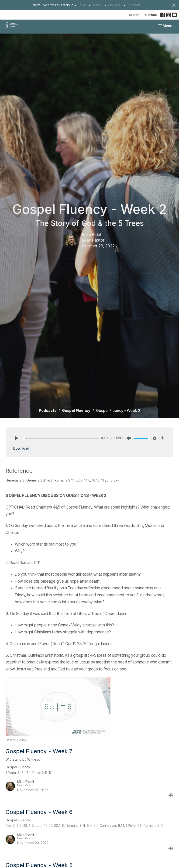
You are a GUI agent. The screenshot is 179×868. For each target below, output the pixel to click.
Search (134, 15)
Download (21, 448)
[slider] (61, 438)
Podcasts (48, 410)
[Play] (16, 438)
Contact (151, 15)
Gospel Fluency (76, 410)
